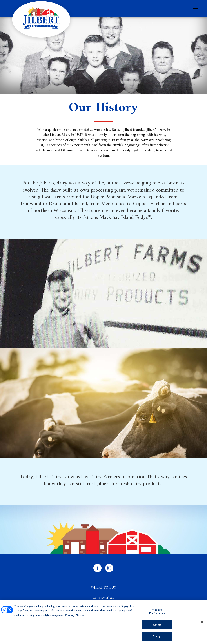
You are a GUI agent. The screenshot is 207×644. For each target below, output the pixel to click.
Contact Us (103, 598)
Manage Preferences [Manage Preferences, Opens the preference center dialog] (157, 613)
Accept (157, 637)
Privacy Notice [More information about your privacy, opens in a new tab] (75, 616)
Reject (157, 626)
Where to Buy (103, 588)
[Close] (202, 623)
